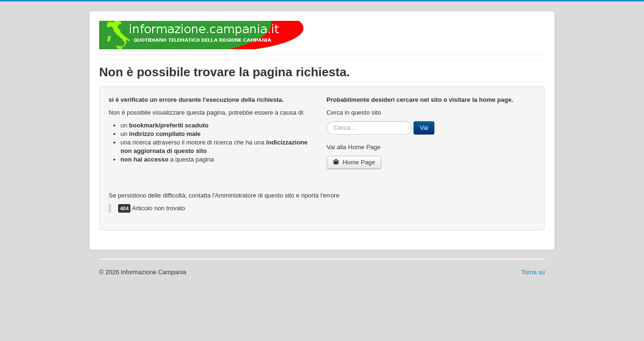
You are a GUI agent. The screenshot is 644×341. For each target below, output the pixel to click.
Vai (424, 128)
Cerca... (327, 121)
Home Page (354, 162)
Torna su (533, 272)
